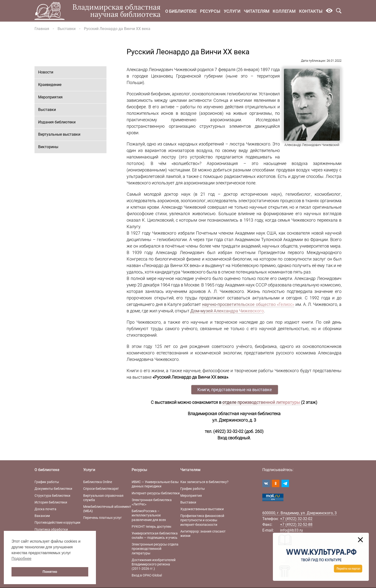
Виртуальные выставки (59, 134)
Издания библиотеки (57, 122)
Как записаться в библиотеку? (204, 482)
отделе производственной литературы (262, 402)
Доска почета (45, 509)
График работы (47, 482)
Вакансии (42, 516)
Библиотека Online (98, 482)
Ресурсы (210, 11)
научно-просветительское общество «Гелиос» (248, 304)
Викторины (48, 147)
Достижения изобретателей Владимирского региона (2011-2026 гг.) (154, 564)
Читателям (257, 11)
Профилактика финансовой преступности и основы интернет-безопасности (202, 520)
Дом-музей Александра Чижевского (227, 311)
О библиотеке (181, 11)
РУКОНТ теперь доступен (151, 527)
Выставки (67, 29)
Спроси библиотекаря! (101, 489)
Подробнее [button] (21, 559)
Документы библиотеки (53, 489)
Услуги (232, 11)
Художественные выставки (202, 509)
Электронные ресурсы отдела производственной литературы (155, 549)
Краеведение (50, 85)
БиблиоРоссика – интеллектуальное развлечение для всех (149, 515)
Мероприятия (50, 97)
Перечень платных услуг (103, 518)
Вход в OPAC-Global (147, 575)
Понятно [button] (50, 572)
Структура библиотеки (52, 496)
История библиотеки (51, 502)
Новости (46, 72)
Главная (42, 29)
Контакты (311, 11)
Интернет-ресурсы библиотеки (156, 493)
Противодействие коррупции (57, 522)
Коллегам (284, 11)
